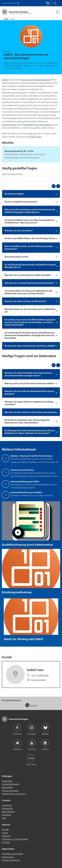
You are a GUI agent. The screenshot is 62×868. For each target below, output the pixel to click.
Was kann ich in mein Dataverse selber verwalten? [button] (28, 275)
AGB (4, 818)
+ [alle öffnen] (54, 186)
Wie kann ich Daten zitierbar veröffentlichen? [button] (26, 301)
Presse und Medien (10, 791)
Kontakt (31, 705)
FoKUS (6, 19)
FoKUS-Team (36, 137)
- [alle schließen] (58, 186)
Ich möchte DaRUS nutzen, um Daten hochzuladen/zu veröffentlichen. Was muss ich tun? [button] (30, 221)
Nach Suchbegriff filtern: (12, 174)
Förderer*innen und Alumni (14, 794)
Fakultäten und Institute (12, 854)
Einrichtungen (8, 857)
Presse (5, 833)
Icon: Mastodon (18, 743)
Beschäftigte (7, 787)
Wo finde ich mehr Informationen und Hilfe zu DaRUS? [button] (30, 346)
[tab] (31, 194)
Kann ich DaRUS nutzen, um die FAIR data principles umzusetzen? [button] (29, 247)
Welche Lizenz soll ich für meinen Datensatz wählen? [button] (30, 383)
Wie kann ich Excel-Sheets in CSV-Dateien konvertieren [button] (30, 412)
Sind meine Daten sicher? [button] (17, 257)
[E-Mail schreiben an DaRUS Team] (36, 680)
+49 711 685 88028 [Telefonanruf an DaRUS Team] (40, 675)
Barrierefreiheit (8, 812)
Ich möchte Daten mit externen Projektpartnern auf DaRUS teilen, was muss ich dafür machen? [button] (28, 292)
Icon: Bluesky (45, 728)
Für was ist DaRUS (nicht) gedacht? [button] (21, 202)
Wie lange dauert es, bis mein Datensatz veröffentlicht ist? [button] (30, 310)
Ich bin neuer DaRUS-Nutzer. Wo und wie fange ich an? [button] (30, 238)
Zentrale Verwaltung (11, 860)
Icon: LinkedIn (45, 743)
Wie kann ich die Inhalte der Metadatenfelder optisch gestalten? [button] (30, 392)
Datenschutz (7, 808)
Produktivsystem (9, 125)
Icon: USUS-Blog (31, 758)
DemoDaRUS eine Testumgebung (37, 125)
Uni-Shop (6, 842)
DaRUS (5, 80)
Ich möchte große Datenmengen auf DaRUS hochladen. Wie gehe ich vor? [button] (31, 266)
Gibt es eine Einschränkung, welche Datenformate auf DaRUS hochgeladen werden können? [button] (30, 211)
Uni (9, 3)
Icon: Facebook (17, 728)
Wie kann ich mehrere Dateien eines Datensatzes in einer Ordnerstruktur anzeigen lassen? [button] (29, 374)
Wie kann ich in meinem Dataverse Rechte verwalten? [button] (30, 283)
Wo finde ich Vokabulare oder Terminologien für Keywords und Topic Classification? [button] (27, 421)
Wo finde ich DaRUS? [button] (14, 194)
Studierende (7, 781)
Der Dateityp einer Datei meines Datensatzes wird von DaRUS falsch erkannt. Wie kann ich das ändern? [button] (30, 432)
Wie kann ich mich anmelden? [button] (19, 230)
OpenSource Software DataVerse (36, 80)
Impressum (7, 805)
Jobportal (6, 836)
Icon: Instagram (32, 728)
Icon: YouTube (32, 743)
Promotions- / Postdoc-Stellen (15, 839)
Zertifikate (6, 815)
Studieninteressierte (11, 784)
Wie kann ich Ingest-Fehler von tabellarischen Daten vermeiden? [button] (29, 403)
